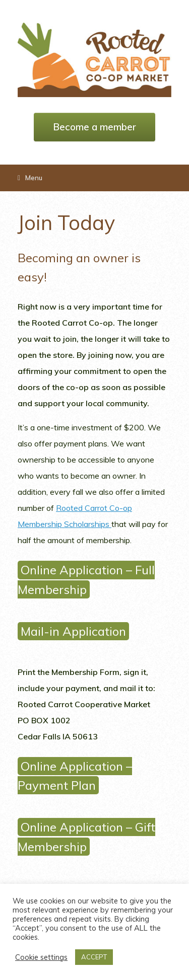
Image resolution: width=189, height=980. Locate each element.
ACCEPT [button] (94, 957)
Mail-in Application (73, 631)
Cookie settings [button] (41, 957)
